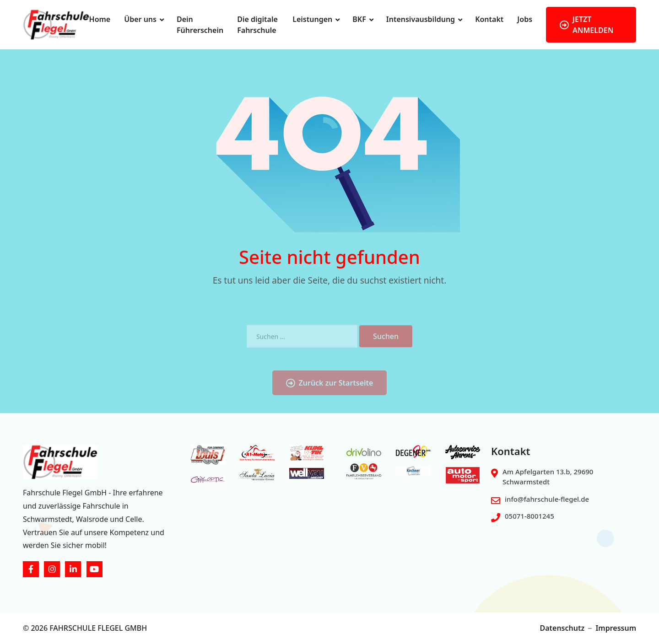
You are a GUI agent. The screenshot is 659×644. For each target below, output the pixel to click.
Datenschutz (562, 628)
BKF (359, 19)
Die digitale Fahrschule (257, 25)
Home (100, 19)
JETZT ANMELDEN (586, 25)
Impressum (616, 628)
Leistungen (312, 19)
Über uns (140, 19)
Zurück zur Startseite (330, 394)
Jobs (525, 19)
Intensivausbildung (421, 19)
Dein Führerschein (200, 25)
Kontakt (489, 19)
